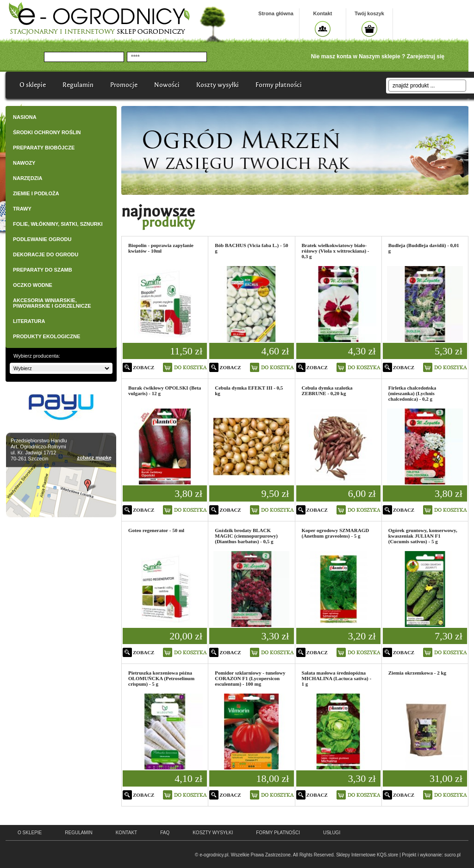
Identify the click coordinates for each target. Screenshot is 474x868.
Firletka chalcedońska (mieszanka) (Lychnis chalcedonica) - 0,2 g (412, 393)
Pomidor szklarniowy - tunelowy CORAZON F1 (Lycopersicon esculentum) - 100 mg (250, 678)
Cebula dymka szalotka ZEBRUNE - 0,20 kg (327, 391)
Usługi (332, 833)
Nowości (167, 85)
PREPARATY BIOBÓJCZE (44, 148)
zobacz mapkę (94, 458)
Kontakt (323, 13)
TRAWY (22, 209)
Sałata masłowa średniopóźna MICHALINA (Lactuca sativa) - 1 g (337, 678)
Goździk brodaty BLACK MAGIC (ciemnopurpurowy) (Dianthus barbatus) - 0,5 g (246, 536)
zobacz (143, 367)
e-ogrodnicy (65, 851)
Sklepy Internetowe (356, 855)
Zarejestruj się (426, 56)
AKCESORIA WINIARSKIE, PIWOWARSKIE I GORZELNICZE (52, 303)
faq (165, 833)
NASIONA (25, 117)
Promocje (124, 85)
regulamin (78, 833)
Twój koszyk (369, 13)
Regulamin (78, 85)
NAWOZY (24, 163)
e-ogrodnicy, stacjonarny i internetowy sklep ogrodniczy (99, 19)
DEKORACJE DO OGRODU (46, 254)
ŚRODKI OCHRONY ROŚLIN (47, 132)
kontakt (126, 833)
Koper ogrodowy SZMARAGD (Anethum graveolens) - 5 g (336, 533)
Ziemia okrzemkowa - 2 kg (417, 673)
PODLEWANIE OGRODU (42, 239)
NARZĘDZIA (28, 178)
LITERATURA (29, 321)
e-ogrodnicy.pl (214, 855)
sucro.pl (452, 855)
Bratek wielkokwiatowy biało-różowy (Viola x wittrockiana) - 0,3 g (336, 251)
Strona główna (276, 13)
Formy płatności (279, 85)
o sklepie (30, 833)
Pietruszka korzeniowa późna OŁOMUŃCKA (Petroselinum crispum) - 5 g (161, 678)
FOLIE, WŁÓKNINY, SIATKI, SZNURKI (58, 224)
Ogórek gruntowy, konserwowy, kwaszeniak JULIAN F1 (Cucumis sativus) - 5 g (423, 536)
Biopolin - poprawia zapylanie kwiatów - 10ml (161, 248)
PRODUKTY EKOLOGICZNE (47, 336)
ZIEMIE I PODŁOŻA (36, 193)
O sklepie (33, 85)
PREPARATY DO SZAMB (43, 270)
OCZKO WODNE (33, 285)
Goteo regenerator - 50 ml (156, 530)
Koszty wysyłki (218, 85)
